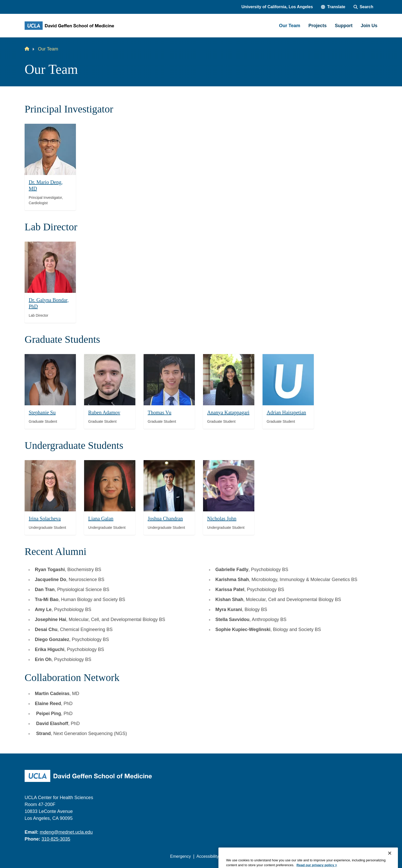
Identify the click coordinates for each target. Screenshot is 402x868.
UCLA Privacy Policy (243, 856)
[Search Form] (363, 7)
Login (329, 856)
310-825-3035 (56, 839)
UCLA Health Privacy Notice (293, 856)
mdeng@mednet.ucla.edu (66, 832)
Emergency (181, 856)
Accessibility (208, 856)
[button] (333, 7)
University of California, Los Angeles (277, 7)
